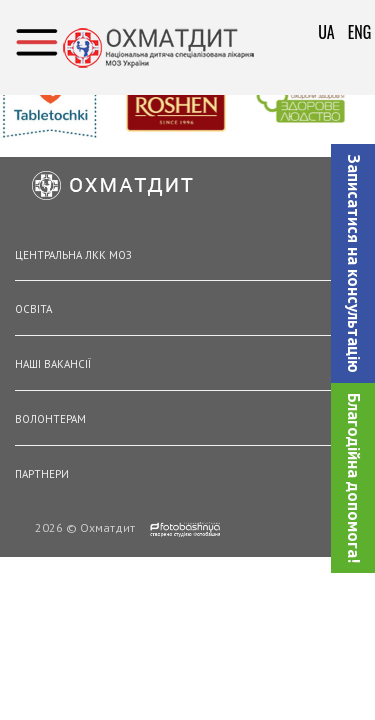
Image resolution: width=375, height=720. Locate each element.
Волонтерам (50, 419)
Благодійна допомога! (354, 478)
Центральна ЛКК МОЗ (73, 255)
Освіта (33, 309)
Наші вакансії (53, 364)
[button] (353, 263)
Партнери (42, 474)
